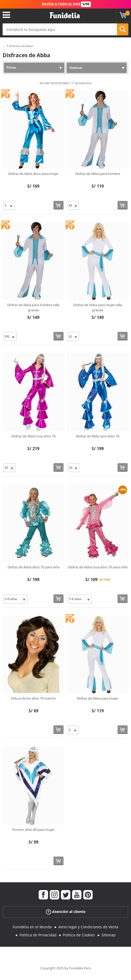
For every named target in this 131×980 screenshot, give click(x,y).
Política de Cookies (79, 935)
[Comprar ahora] (58, 205)
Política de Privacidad (38, 935)
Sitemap (109, 935)
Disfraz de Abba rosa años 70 (33, 436)
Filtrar (11, 67)
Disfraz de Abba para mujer (98, 698)
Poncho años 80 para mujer (33, 830)
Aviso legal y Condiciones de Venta (88, 927)
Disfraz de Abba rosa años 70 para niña (98, 567)
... (4, 46)
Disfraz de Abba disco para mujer (33, 174)
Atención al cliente (66, 912)
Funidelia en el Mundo (32, 927)
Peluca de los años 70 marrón (33, 698)
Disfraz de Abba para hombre (98, 174)
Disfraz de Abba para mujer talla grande (98, 307)
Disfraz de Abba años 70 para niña (33, 567)
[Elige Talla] (9, 205)
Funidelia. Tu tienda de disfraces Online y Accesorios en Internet (65, 15)
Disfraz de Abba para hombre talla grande (33, 307)
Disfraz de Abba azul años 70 (98, 436)
